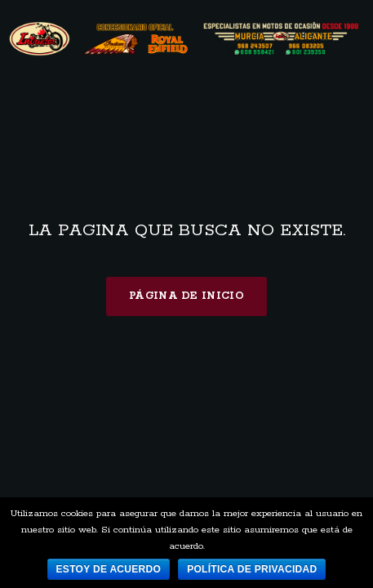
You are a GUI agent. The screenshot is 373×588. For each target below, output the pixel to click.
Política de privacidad (252, 569)
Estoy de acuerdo (109, 569)
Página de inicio (186, 296)
